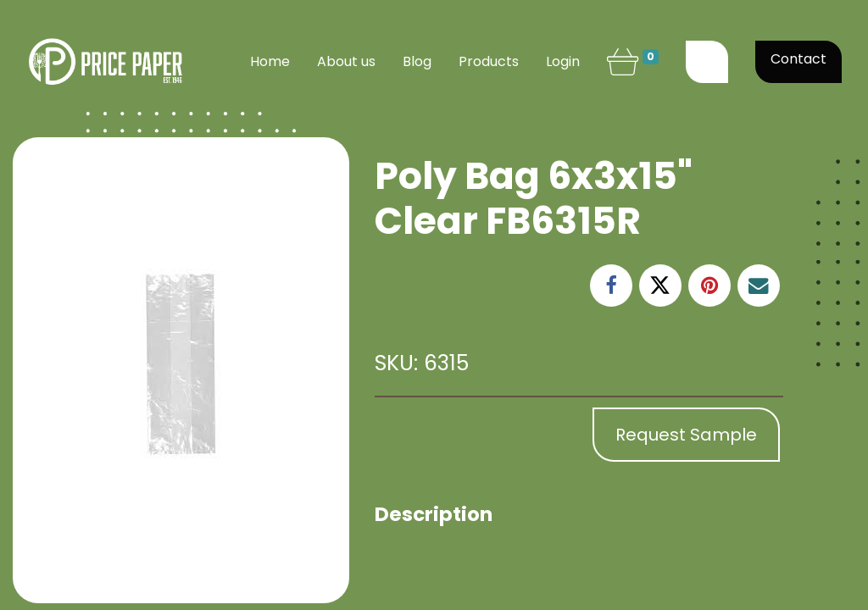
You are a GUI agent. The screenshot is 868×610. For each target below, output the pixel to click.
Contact (798, 59)
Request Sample (686, 435)
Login (563, 61)
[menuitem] (270, 62)
